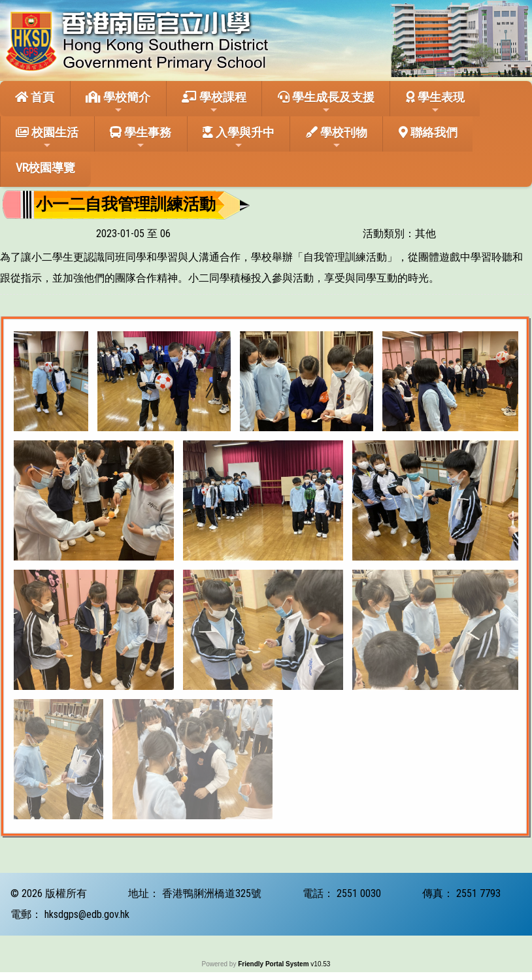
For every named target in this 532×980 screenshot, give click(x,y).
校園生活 (47, 138)
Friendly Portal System (274, 964)
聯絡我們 (428, 132)
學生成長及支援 (326, 103)
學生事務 (141, 138)
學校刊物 (337, 138)
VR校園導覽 (45, 168)
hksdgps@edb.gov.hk (87, 914)
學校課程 (214, 103)
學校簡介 (118, 103)
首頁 (35, 97)
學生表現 (435, 103)
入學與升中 (239, 138)
